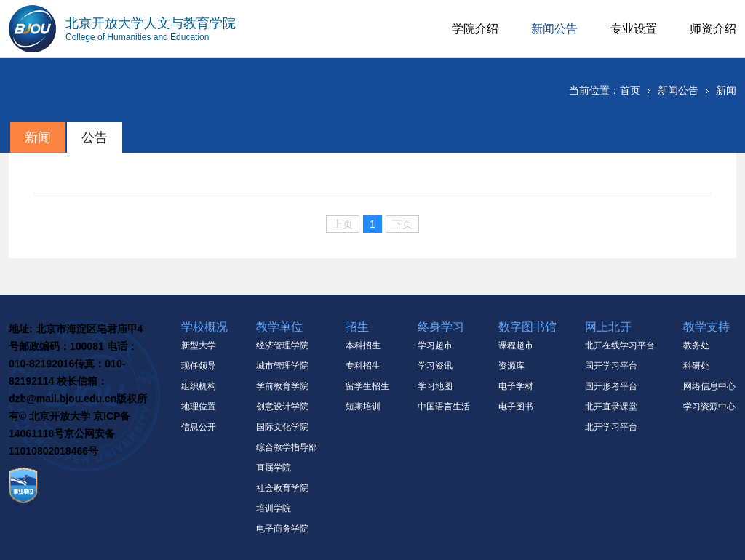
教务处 (696, 345)
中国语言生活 (444, 407)
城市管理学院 (282, 366)
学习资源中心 (709, 407)
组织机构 (199, 386)
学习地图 (435, 386)
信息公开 (199, 427)
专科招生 (363, 366)
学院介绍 (475, 29)
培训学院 (274, 508)
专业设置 (634, 29)
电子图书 (516, 407)
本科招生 (363, 345)
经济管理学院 (282, 345)
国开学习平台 (611, 366)
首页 (630, 90)
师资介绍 (713, 29)
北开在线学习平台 (620, 345)
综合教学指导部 (287, 447)
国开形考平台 (611, 386)
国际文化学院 (282, 427)
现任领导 (199, 366)
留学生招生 (367, 386)
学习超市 (435, 345)
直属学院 (274, 468)
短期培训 (363, 407)
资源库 (511, 366)
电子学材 (516, 386)
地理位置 (199, 407)
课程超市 (516, 345)
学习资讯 (435, 366)
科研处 (696, 366)
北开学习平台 (611, 427)
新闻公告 (554, 29)
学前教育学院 (282, 386)
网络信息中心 (709, 386)
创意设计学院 (282, 407)
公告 (95, 137)
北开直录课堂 (611, 407)
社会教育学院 (282, 488)
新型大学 (199, 345)
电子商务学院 (282, 529)
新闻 (726, 90)
